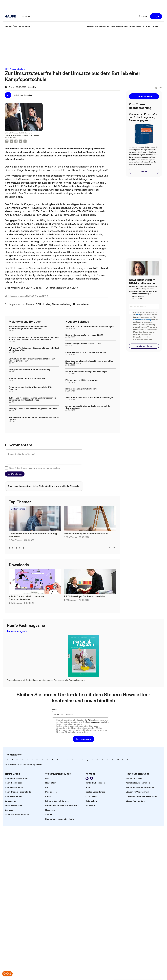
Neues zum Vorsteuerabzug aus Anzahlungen (86, 372)
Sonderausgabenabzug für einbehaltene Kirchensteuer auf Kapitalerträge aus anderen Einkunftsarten (34, 338)
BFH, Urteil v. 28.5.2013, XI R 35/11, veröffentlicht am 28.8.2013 (41, 288)
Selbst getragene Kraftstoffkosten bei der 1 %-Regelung (30, 388)
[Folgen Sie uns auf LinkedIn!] (87, 778)
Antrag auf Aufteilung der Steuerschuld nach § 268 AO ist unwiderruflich (34, 349)
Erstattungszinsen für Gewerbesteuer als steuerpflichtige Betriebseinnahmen (28, 327)
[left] (109, 548)
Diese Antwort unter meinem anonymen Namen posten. (34, 468)
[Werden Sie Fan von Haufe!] (92, 778)
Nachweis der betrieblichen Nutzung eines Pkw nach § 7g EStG (34, 418)
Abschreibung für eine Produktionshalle (27, 378)
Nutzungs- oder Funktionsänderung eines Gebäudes (33, 409)
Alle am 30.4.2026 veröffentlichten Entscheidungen (89, 326)
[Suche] (143, 16)
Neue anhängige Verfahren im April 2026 (84, 335)
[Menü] (26, 16)
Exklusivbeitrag (18, 509)
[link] (9, 26)
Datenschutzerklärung (142, 320)
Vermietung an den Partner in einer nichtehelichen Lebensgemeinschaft (32, 360)
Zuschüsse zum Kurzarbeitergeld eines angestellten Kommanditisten (89, 362)
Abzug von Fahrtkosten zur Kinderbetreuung (29, 370)
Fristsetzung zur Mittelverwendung (82, 380)
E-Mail (55, 710)
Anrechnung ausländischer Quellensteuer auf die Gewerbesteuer (88, 407)
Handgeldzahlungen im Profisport (81, 389)
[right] (114, 548)
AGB (138, 315)
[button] (156, 16)
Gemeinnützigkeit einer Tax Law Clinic (83, 344)
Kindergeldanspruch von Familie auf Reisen (86, 352)
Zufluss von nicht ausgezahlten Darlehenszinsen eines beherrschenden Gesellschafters (34, 399)
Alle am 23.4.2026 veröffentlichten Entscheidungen (89, 397)
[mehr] (157, 26)
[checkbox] (6, 468)
